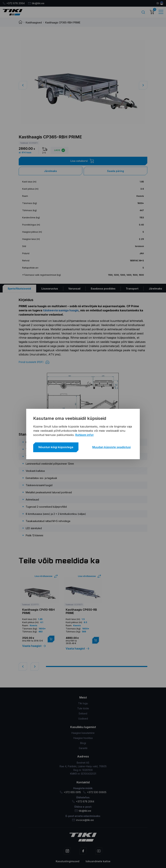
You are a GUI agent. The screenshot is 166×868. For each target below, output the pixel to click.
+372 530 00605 (95, 792)
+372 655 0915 (70, 792)
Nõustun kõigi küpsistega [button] (56, 447)
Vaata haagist (34, 646)
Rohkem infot (84, 435)
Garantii (83, 748)
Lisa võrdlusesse (44, 576)
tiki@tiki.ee (36, 3)
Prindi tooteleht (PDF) (34, 362)
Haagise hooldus (83, 738)
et (158, 3)
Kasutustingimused (68, 861)
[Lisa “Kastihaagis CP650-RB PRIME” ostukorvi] (96, 640)
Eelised (83, 713)
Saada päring (116, 171)
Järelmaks (50, 171)
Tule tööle (83, 708)
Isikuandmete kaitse (98, 861)
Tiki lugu (83, 703)
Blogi (83, 743)
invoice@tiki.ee (83, 820)
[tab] (19, 289)
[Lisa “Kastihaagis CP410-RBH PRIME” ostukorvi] (51, 639)
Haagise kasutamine (83, 733)
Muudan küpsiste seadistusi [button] (111, 447)
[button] (143, 85)
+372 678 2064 (14, 3)
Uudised (83, 719)
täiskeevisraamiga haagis (61, 310)
